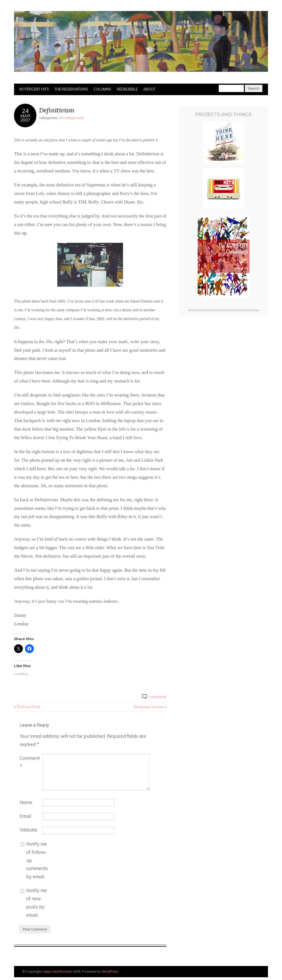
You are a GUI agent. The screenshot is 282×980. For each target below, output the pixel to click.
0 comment (157, 697)
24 (25, 111)
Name (26, 802)
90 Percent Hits (34, 89)
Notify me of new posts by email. (36, 903)
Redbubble (127, 89)
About (149, 89)
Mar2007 (25, 118)
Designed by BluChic (252, 972)
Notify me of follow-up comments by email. (37, 860)
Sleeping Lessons (149, 707)
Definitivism (57, 110)
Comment (30, 762)
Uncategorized (71, 118)
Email (25, 816)
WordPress (110, 971)
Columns (102, 89)
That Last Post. (29, 707)
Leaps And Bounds (57, 971)
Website (28, 830)
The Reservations (71, 89)
